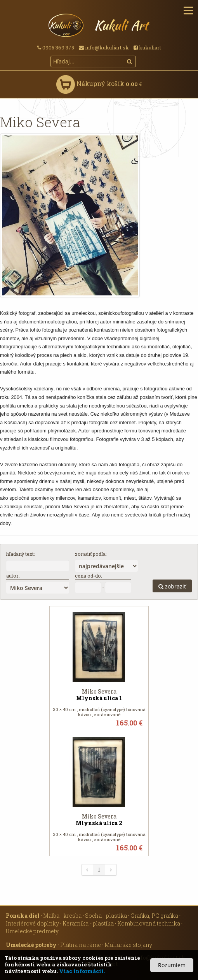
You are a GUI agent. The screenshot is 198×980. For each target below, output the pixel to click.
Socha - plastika (106, 916)
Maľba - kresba (62, 916)
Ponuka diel (23, 916)
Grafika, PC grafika (154, 916)
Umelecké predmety (32, 931)
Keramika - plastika (88, 923)
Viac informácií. (82, 971)
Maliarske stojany (128, 945)
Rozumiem (172, 965)
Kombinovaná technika (149, 923)
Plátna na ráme (81, 945)
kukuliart (147, 47)
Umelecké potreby (31, 945)
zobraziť (172, 586)
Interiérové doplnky (32, 923)
